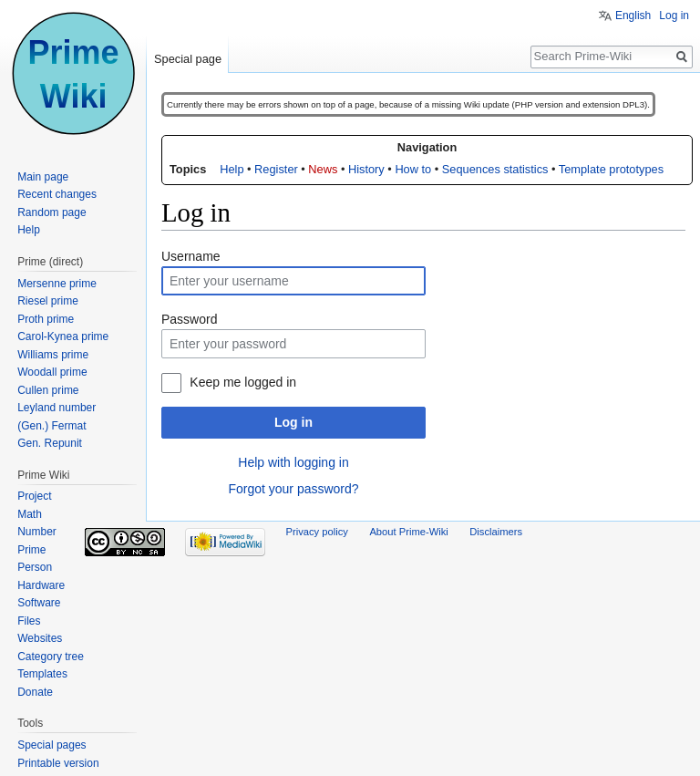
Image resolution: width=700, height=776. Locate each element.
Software (39, 603)
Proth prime (46, 319)
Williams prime (53, 355)
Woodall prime (52, 372)
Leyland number (57, 408)
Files (29, 621)
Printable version (58, 763)
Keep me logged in (243, 382)
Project (34, 496)
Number (37, 532)
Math (30, 514)
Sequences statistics (495, 169)
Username (191, 256)
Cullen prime (48, 390)
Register (276, 169)
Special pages (51, 745)
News (323, 169)
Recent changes (57, 194)
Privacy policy (317, 532)
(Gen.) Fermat (51, 426)
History (366, 169)
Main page (43, 177)
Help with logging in (293, 462)
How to (413, 169)
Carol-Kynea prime (63, 336)
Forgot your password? (293, 489)
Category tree (51, 657)
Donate (35, 692)
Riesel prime (48, 301)
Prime (31, 550)
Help (232, 169)
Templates (42, 674)
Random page (51, 212)
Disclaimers (496, 532)
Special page (188, 59)
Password (189, 319)
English (633, 16)
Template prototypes (611, 169)
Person (35, 567)
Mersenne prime (57, 284)
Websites (40, 638)
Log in (293, 422)
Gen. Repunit (50, 443)
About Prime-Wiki (408, 532)
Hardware (41, 585)
